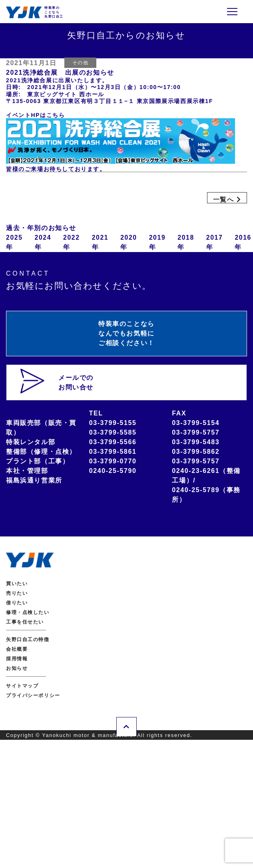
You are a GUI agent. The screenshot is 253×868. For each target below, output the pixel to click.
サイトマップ (22, 686)
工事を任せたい (25, 622)
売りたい (17, 594)
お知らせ (17, 669)
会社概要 (17, 650)
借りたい (17, 603)
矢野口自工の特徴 (28, 640)
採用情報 (17, 659)
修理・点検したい (28, 613)
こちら (56, 115)
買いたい (17, 584)
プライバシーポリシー (33, 696)
